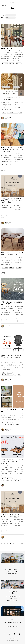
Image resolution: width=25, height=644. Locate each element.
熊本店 (21, 113)
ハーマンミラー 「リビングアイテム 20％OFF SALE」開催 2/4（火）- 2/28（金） (12, 461)
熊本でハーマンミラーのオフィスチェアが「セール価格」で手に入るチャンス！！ (12, 358)
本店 (15, 321)
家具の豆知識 (12, 63)
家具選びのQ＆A (12, 164)
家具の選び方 (18, 63)
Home (2, 5)
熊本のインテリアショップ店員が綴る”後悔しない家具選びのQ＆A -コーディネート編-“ (12, 149)
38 (22, 544)
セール (15, 319)
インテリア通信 (5, 63)
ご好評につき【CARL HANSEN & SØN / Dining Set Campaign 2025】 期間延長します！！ (12, 201)
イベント (4, 113)
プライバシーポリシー (13, 638)
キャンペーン (9, 319)
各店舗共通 (4, 218)
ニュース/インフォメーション (12, 113)
